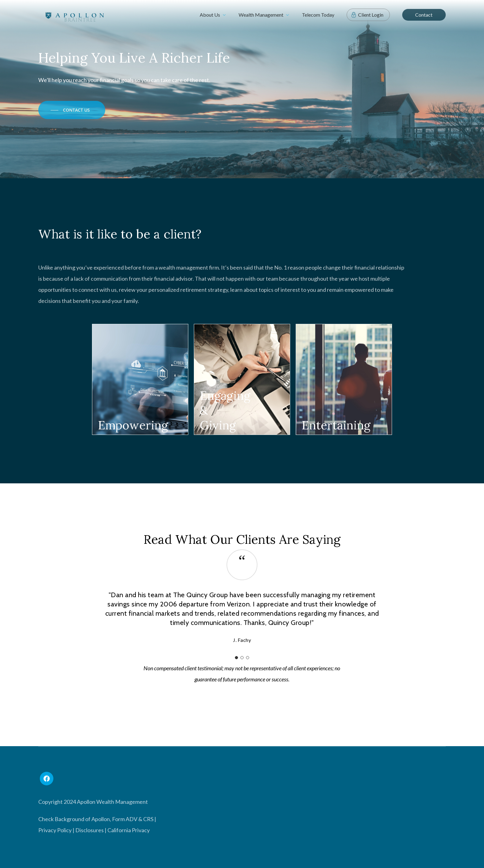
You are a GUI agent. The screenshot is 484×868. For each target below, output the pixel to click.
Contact (424, 15)
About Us (213, 15)
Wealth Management (264, 15)
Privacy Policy (55, 830)
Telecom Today (318, 15)
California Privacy (129, 830)
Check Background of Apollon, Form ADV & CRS (96, 819)
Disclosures (90, 830)
